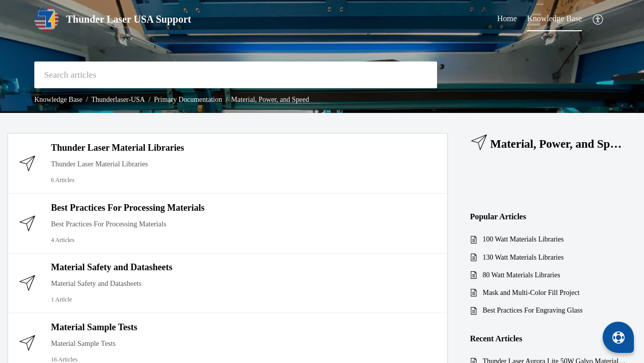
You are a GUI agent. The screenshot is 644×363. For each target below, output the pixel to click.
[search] (236, 75)
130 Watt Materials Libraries (523, 257)
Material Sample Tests (94, 327)
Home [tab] (507, 18)
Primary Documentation (188, 100)
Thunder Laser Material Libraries (118, 148)
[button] (598, 19)
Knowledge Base (58, 100)
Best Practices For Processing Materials (128, 208)
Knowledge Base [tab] (554, 18)
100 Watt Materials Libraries (523, 239)
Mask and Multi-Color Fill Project (531, 293)
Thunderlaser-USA (118, 100)
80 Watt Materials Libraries (521, 275)
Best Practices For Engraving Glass (532, 310)
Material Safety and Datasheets (112, 267)
